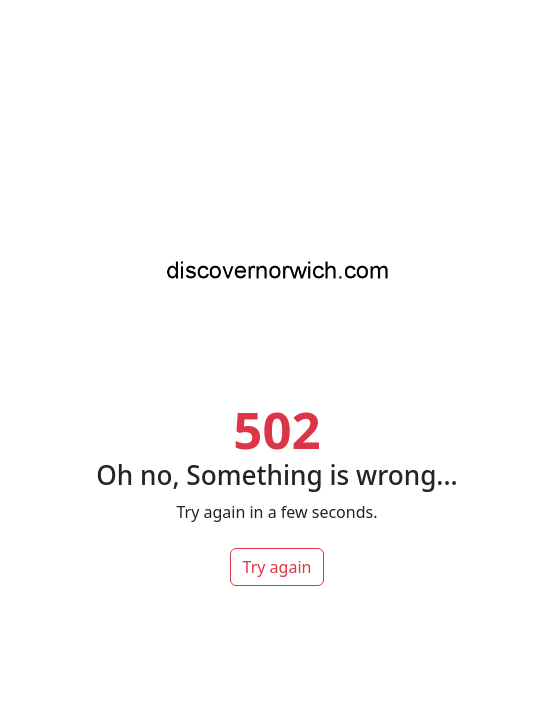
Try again (277, 567)
